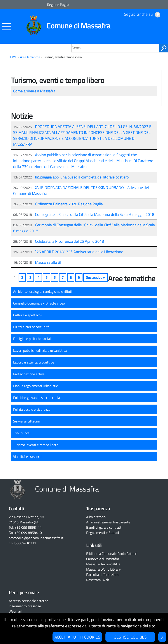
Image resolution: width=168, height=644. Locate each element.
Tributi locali (22, 433)
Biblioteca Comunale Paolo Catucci (112, 554)
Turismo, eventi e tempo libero (36, 445)
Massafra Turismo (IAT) (103, 564)
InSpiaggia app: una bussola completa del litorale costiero (82, 177)
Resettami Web (98, 580)
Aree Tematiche (30, 57)
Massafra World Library (103, 569)
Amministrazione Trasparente (108, 522)
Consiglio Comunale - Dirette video (39, 303)
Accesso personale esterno (28, 601)
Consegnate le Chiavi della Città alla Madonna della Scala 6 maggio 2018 (95, 214)
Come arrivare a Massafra (34, 91)
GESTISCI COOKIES (130, 637)
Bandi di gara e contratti (104, 527)
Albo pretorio (96, 517)
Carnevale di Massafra (103, 559)
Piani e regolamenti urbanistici (36, 386)
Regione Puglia (58, 5)
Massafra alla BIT (49, 262)
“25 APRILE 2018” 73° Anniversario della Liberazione (79, 252)
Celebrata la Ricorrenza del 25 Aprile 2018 (69, 241)
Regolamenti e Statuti (103, 533)
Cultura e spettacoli (28, 315)
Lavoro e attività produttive (34, 362)
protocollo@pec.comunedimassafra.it (36, 538)
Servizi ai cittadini (26, 421)
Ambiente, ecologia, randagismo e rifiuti (43, 291)
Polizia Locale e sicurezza (32, 409)
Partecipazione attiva (29, 374)
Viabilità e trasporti (27, 457)
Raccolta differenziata (102, 575)
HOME (13, 57)
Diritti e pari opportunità (31, 327)
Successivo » (95, 277)
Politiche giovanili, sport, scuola (37, 398)
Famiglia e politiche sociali (32, 339)
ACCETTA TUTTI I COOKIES (77, 637)
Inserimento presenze (25, 606)
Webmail (15, 611)
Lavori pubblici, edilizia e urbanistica (40, 350)
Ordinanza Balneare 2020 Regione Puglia (69, 204)
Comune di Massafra (78, 26)
